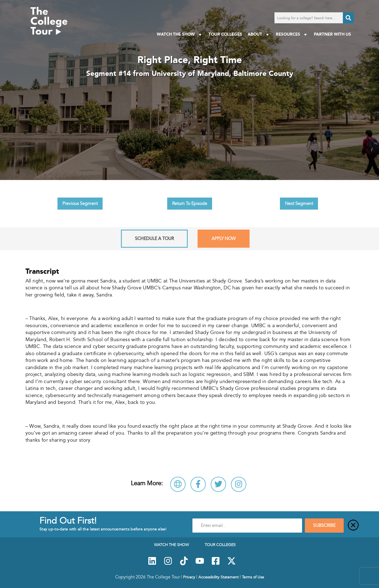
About (259, 34)
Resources (292, 34)
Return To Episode (190, 204)
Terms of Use (253, 577)
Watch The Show (180, 34)
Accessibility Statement (219, 577)
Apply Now (224, 239)
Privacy (189, 577)
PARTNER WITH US (332, 34)
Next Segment (299, 204)
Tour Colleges (225, 34)
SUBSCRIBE (324, 526)
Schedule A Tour (154, 239)
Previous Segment (80, 204)
